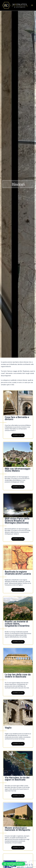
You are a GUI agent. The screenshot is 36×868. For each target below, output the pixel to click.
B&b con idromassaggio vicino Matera (18, 470)
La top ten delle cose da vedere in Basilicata (18, 676)
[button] (14, 864)
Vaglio (8, 728)
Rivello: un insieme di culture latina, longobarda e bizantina (17, 624)
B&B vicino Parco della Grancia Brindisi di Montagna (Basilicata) (17, 521)
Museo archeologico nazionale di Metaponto (18, 829)
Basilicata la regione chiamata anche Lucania (18, 573)
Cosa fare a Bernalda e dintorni (17, 418)
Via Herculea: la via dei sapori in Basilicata (17, 779)
